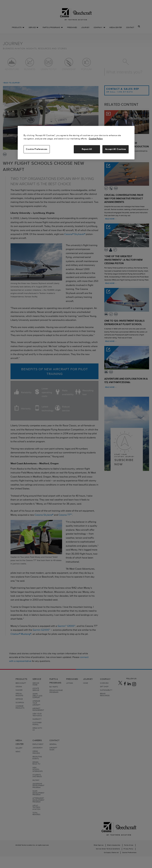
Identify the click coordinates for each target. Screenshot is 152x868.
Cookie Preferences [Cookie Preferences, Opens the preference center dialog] (36, 149)
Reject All (87, 149)
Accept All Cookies (115, 149)
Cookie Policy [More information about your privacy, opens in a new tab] (96, 139)
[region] (76, 142)
